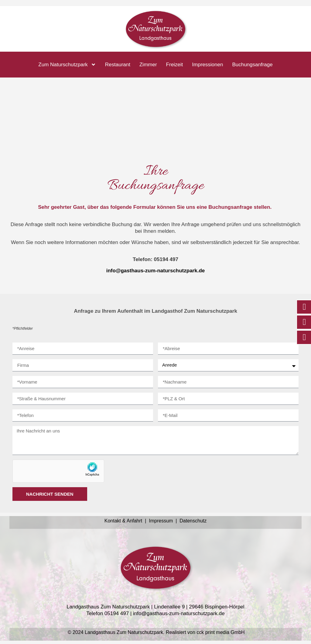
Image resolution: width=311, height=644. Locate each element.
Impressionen (207, 65)
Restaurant (118, 65)
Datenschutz (193, 521)
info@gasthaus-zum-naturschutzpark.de (156, 271)
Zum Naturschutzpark (67, 65)
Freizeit (175, 65)
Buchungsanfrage (252, 65)
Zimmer (148, 65)
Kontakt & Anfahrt (124, 521)
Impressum (161, 521)
